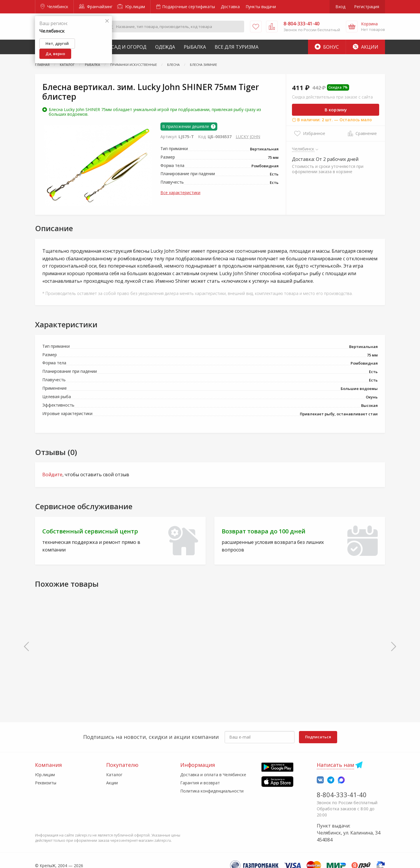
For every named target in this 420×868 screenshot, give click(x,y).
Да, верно (55, 54)
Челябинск (54, 7)
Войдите (52, 475)
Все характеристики (180, 193)
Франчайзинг (96, 7)
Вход (340, 7)
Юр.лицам (131, 7)
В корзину (336, 110)
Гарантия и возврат (200, 783)
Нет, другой (57, 43)
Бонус (327, 47)
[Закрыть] (107, 21)
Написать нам (335, 765)
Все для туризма (237, 47)
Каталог (114, 775)
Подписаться (318, 737)
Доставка (230, 7)
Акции (365, 47)
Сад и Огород (129, 47)
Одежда (165, 47)
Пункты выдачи (261, 7)
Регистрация (367, 7)
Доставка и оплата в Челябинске (213, 775)
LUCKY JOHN (248, 137)
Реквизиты (46, 783)
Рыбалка (195, 47)
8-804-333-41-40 (342, 795)
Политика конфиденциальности (212, 791)
